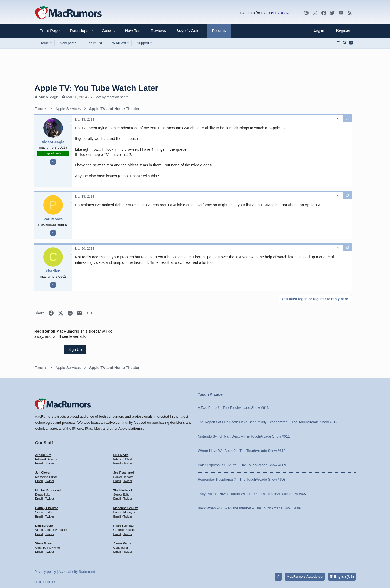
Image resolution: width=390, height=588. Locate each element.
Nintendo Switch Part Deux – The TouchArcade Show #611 (244, 405)
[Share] (256, 119)
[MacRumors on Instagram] (315, 13)
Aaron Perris (122, 512)
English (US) (342, 545)
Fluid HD (49, 551)
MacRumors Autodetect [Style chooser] (305, 545)
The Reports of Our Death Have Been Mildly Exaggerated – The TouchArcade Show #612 (268, 391)
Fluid (38, 551)
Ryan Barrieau (124, 494)
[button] (77, 30)
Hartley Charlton (47, 477)
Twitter (50, 432)
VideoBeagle (49, 97)
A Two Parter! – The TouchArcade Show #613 (233, 376)
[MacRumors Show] (306, 13)
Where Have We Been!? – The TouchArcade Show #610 (242, 420)
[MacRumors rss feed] (350, 13)
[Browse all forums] (338, 43)
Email (39, 432)
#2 (264, 201)
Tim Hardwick (123, 459)
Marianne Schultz (126, 477)
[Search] (345, 43)
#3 (264, 253)
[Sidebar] (352, 43)
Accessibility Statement (77, 540)
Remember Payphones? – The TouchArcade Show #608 (242, 448)
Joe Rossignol (124, 442)
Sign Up (315, 140)
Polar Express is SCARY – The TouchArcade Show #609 (242, 434)
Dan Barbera (44, 494)
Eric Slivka (121, 424)
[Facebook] (324, 13)
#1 (264, 119)
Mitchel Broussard (48, 459)
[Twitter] (332, 13)
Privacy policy (45, 540)
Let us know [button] (279, 13)
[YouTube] (341, 13)
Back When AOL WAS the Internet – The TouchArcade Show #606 (249, 477)
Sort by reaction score (112, 97)
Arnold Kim (43, 424)
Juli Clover (43, 442)
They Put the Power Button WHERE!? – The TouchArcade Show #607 (252, 463)
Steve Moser (44, 512)
